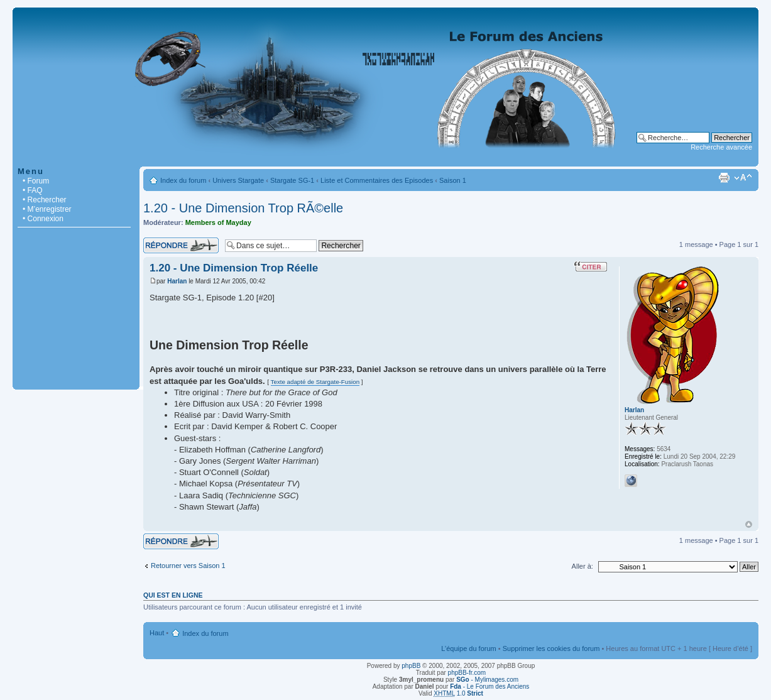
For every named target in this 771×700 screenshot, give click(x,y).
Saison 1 (453, 180)
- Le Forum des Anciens (489, 686)
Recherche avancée (721, 147)
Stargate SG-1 (292, 180)
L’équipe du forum (468, 648)
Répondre (181, 245)
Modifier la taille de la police (743, 178)
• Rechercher (45, 200)
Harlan (177, 281)
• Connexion (43, 219)
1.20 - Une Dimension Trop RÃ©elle (243, 208)
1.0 (458, 693)
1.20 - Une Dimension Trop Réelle (234, 268)
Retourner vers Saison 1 (188, 566)
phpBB (411, 666)
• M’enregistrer (47, 209)
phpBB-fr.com (467, 673)
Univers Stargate (238, 180)
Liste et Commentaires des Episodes (377, 180)
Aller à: (582, 566)
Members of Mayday (218, 222)
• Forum (36, 181)
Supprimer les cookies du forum (551, 648)
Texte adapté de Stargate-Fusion (315, 382)
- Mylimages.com (487, 680)
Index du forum (183, 180)
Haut (749, 524)
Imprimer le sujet (724, 178)
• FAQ (33, 190)
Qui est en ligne (173, 595)
